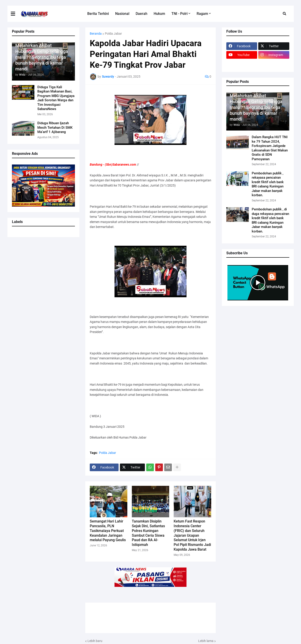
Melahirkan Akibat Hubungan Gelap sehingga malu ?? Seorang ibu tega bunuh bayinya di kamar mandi (42, 57)
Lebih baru (95, 641)
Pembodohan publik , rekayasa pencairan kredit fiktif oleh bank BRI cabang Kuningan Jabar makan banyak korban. (268, 184)
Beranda (96, 34)
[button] (16, 14)
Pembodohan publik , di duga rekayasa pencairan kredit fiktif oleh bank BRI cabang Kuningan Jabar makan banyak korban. (270, 220)
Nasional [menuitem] (122, 14)
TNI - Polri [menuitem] (180, 14)
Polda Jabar (113, 34)
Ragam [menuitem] (202, 14)
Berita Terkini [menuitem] (98, 14)
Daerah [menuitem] (142, 14)
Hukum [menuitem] (159, 14)
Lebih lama (206, 641)
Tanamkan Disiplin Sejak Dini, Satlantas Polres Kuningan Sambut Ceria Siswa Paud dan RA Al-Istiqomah (148, 533)
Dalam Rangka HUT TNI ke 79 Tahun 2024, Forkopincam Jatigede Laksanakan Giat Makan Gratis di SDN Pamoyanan (270, 148)
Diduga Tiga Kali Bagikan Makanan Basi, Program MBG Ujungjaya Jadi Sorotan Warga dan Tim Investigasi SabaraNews (56, 98)
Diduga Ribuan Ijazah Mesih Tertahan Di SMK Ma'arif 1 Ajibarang (55, 127)
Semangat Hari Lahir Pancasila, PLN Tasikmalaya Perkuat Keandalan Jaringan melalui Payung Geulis (108, 531)
